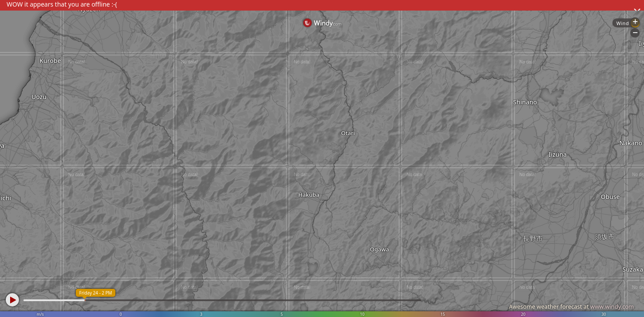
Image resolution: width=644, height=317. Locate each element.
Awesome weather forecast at (571, 306)
